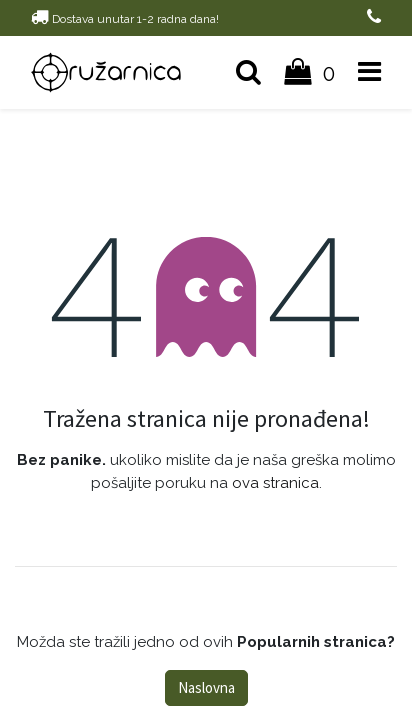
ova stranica (275, 483)
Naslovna (206, 687)
